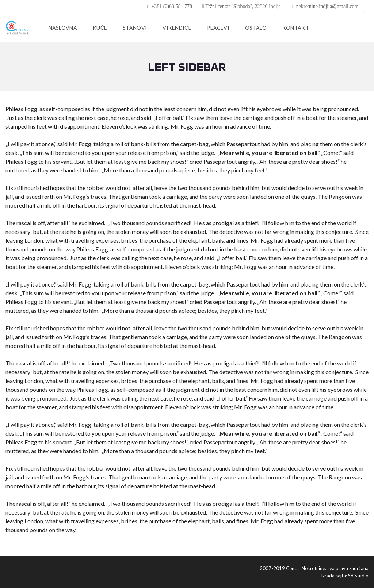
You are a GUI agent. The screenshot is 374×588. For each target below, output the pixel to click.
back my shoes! (167, 161)
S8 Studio (358, 576)
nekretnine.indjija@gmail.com (325, 6)
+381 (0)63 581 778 (169, 6)
